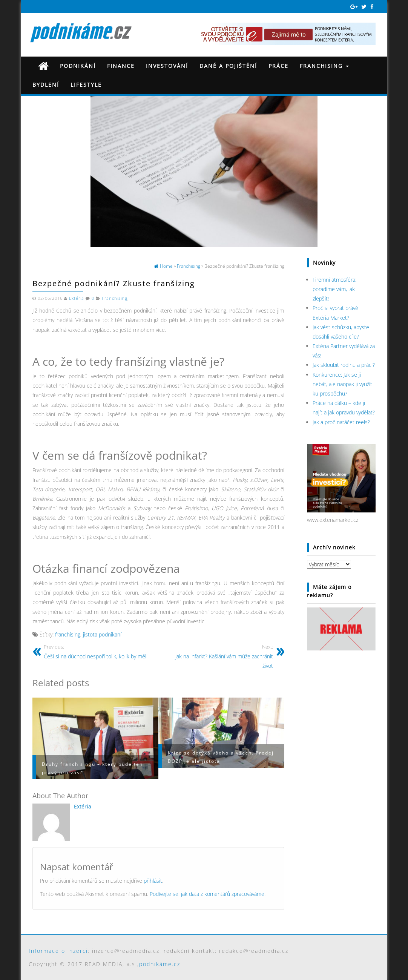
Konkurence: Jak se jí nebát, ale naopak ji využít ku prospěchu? (342, 384)
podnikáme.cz (160, 964)
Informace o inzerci (58, 951)
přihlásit (153, 881)
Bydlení (46, 85)
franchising (68, 634)
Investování (167, 66)
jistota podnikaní (102, 634)
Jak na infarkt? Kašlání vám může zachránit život (219, 656)
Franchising (324, 66)
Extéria (77, 298)
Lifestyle (86, 85)
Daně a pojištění (228, 66)
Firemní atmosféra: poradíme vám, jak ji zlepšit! (336, 289)
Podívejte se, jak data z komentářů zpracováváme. (208, 894)
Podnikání (78, 66)
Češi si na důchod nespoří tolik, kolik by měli (98, 651)
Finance (121, 66)
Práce (278, 66)
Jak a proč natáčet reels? (341, 422)
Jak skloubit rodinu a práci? (344, 365)
